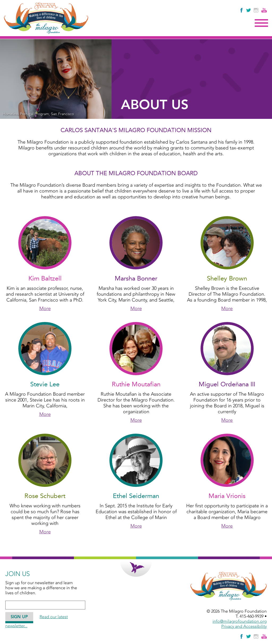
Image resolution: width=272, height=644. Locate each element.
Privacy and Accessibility (244, 626)
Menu (261, 23)
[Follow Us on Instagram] (257, 10)
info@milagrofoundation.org (240, 621)
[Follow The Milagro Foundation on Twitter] (248, 10)
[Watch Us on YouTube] (264, 10)
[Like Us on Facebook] (242, 10)
